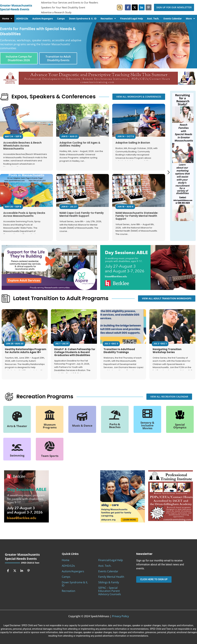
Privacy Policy (120, 616)
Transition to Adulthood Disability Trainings (119, 351)
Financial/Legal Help (132, 19)
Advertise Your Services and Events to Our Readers (70, 2)
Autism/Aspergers (43, 19)
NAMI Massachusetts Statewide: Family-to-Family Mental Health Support (137, 216)
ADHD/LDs (22, 19)
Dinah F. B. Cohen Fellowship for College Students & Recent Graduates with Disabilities (75, 352)
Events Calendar (173, 19)
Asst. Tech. (153, 19)
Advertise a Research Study (56, 12)
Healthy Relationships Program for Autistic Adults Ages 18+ (26, 351)
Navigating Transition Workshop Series (167, 351)
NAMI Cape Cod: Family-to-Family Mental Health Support (82, 214)
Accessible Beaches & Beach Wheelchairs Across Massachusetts (22, 146)
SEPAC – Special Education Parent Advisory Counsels (110, 591)
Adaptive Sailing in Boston (133, 143)
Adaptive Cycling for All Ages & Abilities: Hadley (80, 144)
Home (7, 19)
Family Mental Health (111, 577)
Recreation (108, 19)
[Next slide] (169, 172)
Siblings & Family (109, 582)
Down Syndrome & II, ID (83, 19)
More (190, 19)
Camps (61, 19)
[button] (120, 7)
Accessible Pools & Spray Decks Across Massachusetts (24, 214)
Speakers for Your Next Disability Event (63, 7)
